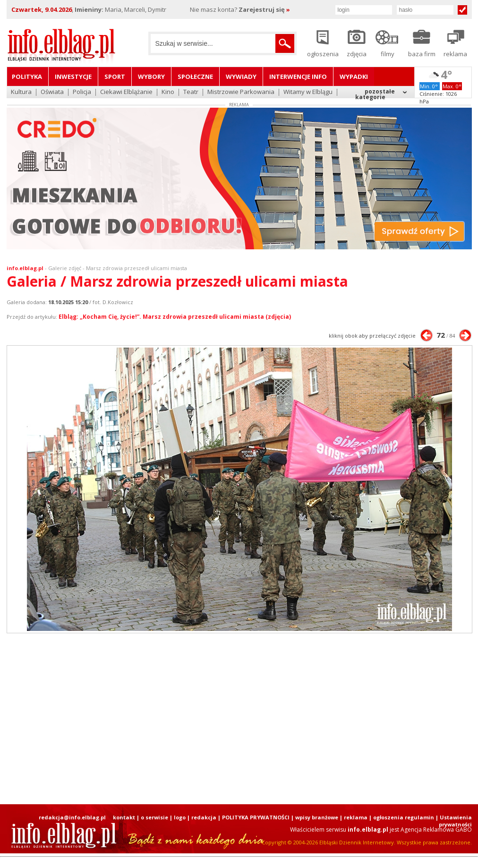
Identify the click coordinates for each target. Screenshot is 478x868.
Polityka (27, 77)
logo (180, 817)
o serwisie (154, 817)
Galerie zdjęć (65, 268)
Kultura (21, 92)
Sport (115, 77)
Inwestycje (73, 77)
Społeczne (195, 77)
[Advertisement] (217, 719)
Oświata (52, 92)
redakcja (204, 817)
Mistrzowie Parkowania (241, 92)
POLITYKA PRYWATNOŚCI (256, 817)
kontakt (124, 817)
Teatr (191, 92)
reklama (356, 817)
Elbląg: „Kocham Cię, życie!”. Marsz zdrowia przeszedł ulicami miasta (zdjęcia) (175, 317)
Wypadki (354, 77)
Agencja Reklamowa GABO (436, 830)
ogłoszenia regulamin (404, 817)
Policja (82, 92)
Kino (168, 92)
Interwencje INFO (298, 77)
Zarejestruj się (264, 9)
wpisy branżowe (317, 817)
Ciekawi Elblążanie (126, 92)
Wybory (151, 77)
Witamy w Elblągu (308, 92)
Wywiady (241, 77)
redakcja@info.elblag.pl (72, 817)
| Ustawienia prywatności (454, 821)
